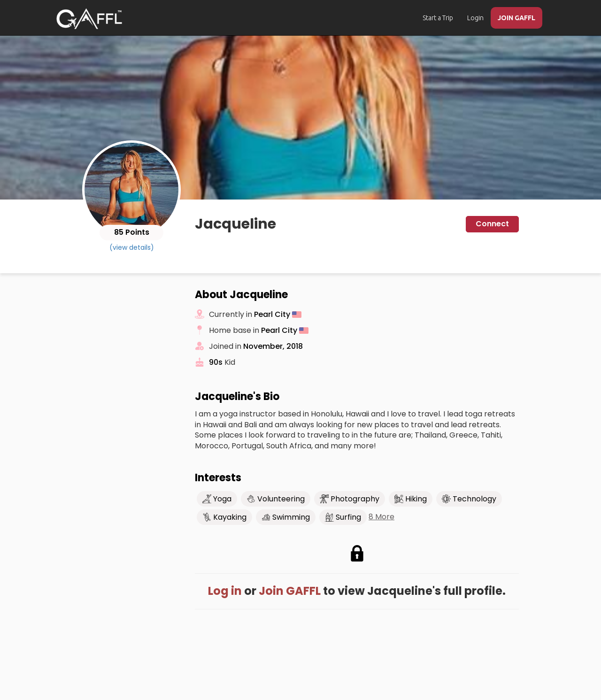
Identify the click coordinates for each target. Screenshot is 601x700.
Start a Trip (438, 18)
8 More (381, 517)
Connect (492, 224)
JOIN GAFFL (516, 18)
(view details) (132, 247)
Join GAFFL (290, 591)
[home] (89, 19)
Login (475, 18)
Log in (225, 591)
